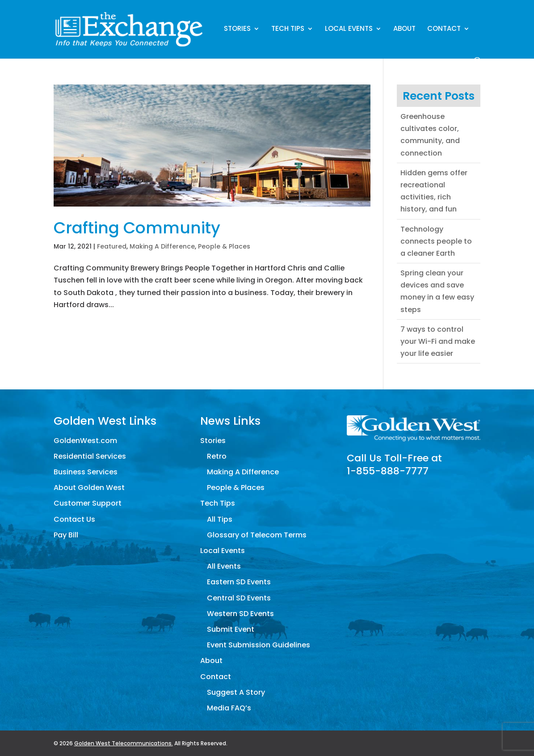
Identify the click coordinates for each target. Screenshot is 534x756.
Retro (217, 456)
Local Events (349, 29)
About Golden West (89, 488)
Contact (444, 29)
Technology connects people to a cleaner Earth (436, 241)
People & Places (224, 246)
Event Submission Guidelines (259, 645)
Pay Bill (66, 535)
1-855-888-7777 (388, 471)
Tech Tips (288, 29)
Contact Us (74, 519)
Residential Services (90, 456)
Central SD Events (239, 598)
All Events (224, 566)
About (404, 29)
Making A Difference (162, 246)
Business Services (86, 472)
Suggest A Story (236, 692)
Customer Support (88, 503)
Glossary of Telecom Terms (257, 535)
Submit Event (231, 629)
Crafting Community (137, 228)
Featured (112, 246)
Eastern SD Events (239, 582)
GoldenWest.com (85, 441)
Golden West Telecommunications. (124, 743)
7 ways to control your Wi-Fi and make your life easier (438, 341)
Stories (237, 29)
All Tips (220, 519)
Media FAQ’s (229, 708)
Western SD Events (240, 614)
